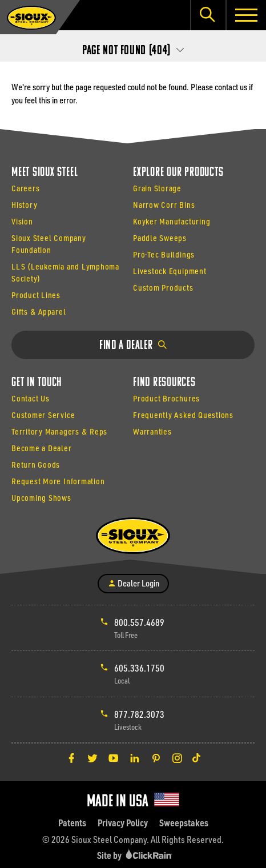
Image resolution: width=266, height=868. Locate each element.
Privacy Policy (123, 823)
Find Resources (164, 383)
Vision (22, 221)
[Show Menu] (246, 15)
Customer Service (43, 415)
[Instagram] (177, 758)
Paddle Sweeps (160, 238)
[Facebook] (71, 758)
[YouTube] (114, 758)
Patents (72, 823)
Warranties (152, 431)
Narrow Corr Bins (164, 205)
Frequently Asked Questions (183, 415)
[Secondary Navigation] (133, 47)
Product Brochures (166, 398)
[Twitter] (92, 758)
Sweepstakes (184, 823)
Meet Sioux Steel (45, 173)
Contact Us (31, 398)
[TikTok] (196, 758)
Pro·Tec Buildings (164, 254)
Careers (25, 188)
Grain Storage (157, 188)
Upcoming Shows (41, 498)
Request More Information (58, 481)
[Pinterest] (156, 758)
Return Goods (36, 465)
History (24, 205)
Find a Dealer (133, 346)
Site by (136, 855)
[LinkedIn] (135, 758)
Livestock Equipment (170, 271)
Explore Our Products (178, 173)
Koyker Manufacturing (172, 221)
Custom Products (163, 288)
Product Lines (36, 295)
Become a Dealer (42, 448)
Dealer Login (133, 583)
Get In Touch (37, 383)
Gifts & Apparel (39, 312)
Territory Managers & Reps (59, 431)
